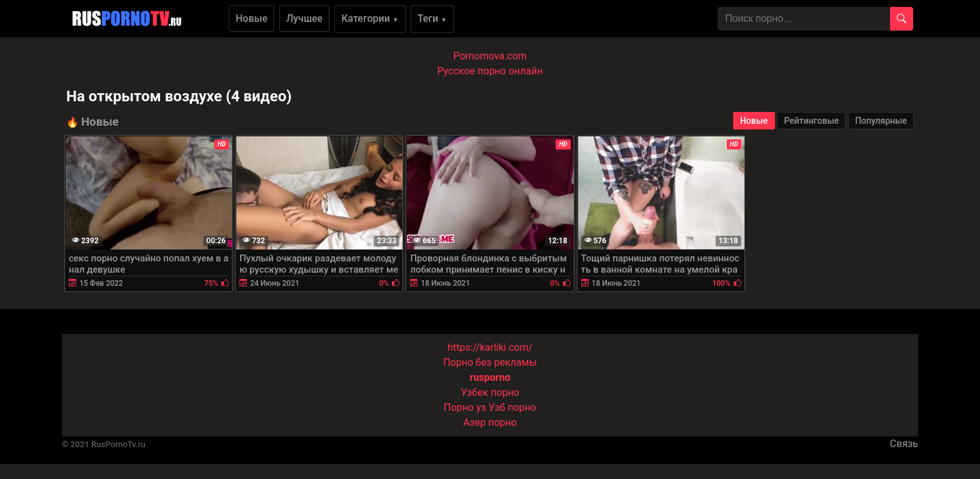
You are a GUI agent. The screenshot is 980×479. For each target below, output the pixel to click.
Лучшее (304, 18)
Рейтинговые (811, 121)
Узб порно (512, 407)
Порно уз (465, 407)
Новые (252, 18)
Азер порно (490, 422)
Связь (904, 444)
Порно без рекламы (490, 362)
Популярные (881, 121)
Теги (432, 18)
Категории (370, 18)
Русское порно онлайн (490, 71)
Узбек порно (490, 392)
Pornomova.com (490, 56)
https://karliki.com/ (490, 347)
